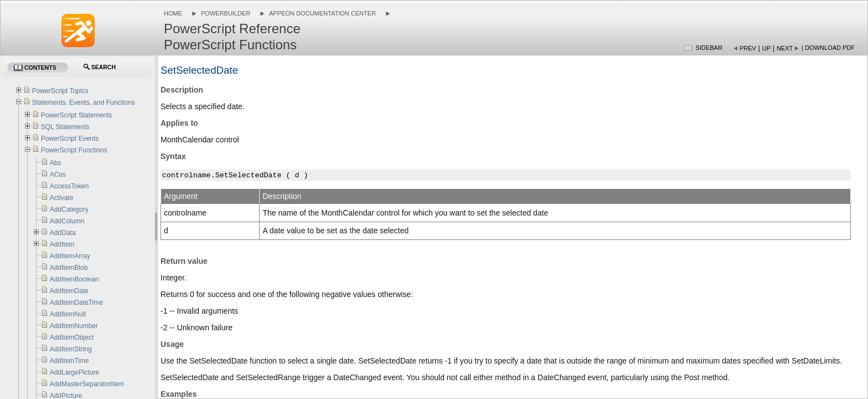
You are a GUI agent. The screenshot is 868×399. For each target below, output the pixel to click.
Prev (748, 48)
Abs (56, 163)
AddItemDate (69, 291)
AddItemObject (72, 337)
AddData (63, 233)
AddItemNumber (74, 326)
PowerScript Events (70, 139)
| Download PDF (828, 48)
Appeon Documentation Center (322, 13)
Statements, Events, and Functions (84, 103)
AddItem (62, 244)
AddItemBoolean (74, 279)
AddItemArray (70, 256)
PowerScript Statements (77, 115)
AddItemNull (68, 314)
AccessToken (69, 186)
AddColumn (67, 221)
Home (173, 13)
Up (766, 48)
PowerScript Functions (74, 150)
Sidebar (709, 48)
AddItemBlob (69, 268)
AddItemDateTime (76, 303)
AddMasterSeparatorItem (87, 384)
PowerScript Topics (60, 91)
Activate (62, 198)
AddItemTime (69, 361)
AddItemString (71, 349)
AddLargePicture (74, 372)
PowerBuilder (226, 13)
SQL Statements (65, 127)
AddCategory (69, 209)
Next (785, 48)
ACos (58, 175)
